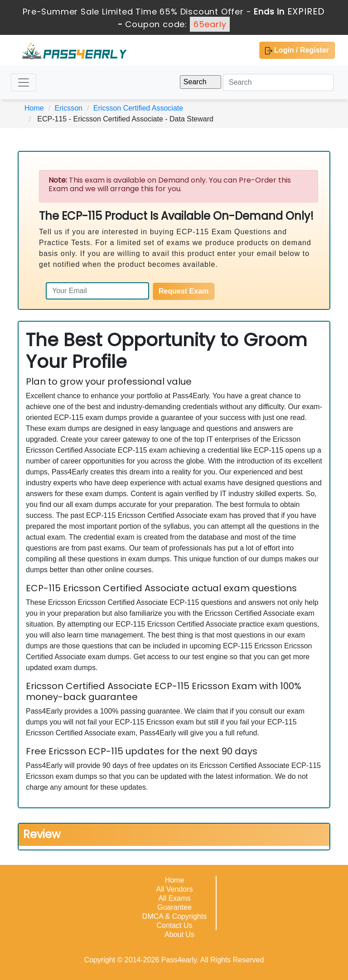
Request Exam (184, 291)
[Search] (278, 82)
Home (34, 108)
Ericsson (69, 108)
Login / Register (297, 50)
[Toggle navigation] (24, 82)
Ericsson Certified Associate (138, 108)
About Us (179, 934)
